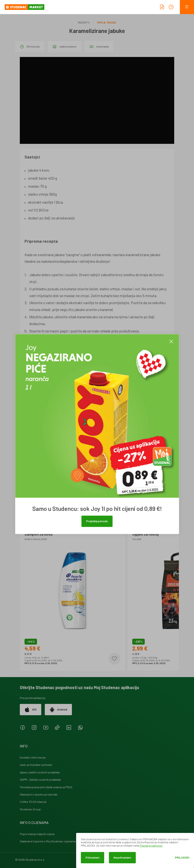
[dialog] (135, 850)
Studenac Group (30, 809)
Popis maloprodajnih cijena (37, 834)
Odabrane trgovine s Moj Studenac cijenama (48, 841)
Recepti (84, 22)
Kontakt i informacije (33, 757)
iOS (31, 710)
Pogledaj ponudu (97, 521)
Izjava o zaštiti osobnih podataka (40, 772)
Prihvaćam (93, 857)
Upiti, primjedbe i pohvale (36, 765)
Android (58, 710)
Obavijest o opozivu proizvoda (39, 794)
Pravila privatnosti (151, 845)
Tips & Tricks (106, 22)
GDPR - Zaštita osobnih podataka (40, 779)
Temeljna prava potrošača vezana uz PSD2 (46, 787)
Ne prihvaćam (122, 857)
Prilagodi (182, 858)
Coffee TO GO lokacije (33, 802)
